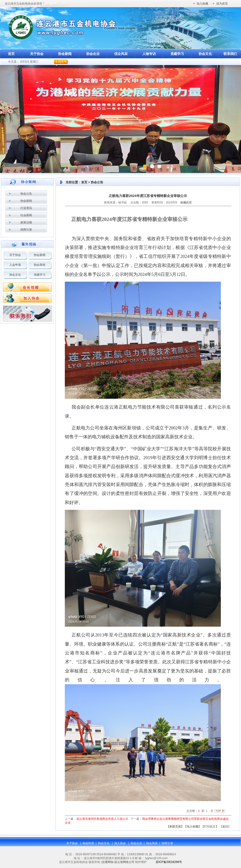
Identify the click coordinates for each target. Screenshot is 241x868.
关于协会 (37, 54)
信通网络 (108, 862)
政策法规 (26, 222)
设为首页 (222, 4)
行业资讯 (26, 208)
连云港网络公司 (124, 862)
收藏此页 (186, 202)
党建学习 (177, 54)
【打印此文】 (210, 826)
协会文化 (205, 54)
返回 (225, 826)
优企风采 (121, 54)
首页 (11, 54)
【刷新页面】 (175, 826)
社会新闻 (26, 215)
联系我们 (230, 54)
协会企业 (93, 54)
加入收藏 (202, 4)
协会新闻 (65, 54)
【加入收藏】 (193, 826)
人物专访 (149, 54)
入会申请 (15, 265)
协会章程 (40, 265)
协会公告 (26, 194)
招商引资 (26, 230)
